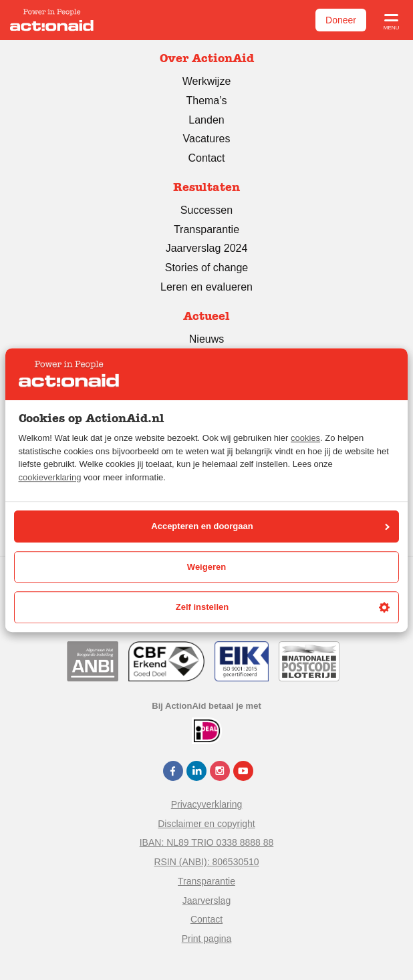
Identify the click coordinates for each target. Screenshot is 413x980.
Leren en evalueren (206, 287)
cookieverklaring (50, 477)
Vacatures (207, 139)
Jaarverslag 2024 (207, 248)
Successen (206, 210)
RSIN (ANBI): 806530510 (206, 862)
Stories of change (207, 268)
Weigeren (206, 567)
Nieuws (206, 339)
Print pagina (207, 939)
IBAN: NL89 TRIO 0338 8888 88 (207, 842)
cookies (305, 439)
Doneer (341, 20)
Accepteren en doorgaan (270, 527)
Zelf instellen (283, 607)
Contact (206, 158)
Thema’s (206, 101)
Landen (206, 120)
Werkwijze (207, 81)
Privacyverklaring (207, 804)
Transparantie (206, 229)
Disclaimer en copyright (206, 824)
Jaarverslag (206, 901)
